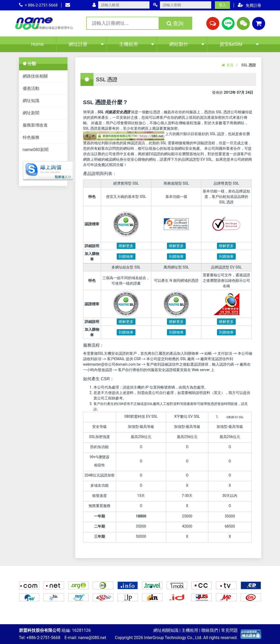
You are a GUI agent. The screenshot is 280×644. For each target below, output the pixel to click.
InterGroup (154, 638)
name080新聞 (36, 150)
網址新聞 (31, 113)
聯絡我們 (210, 630)
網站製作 (187, 44)
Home (37, 44)
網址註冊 (86, 44)
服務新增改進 (35, 125)
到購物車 (126, 257)
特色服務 (31, 137)
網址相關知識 (166, 630)
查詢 (175, 23)
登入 (222, 5)
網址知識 (31, 101)
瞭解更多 (126, 246)
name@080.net (92, 638)
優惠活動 (31, 88)
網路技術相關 (35, 76)
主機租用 (136, 44)
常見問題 (229, 630)
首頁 (228, 65)
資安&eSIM (239, 44)
